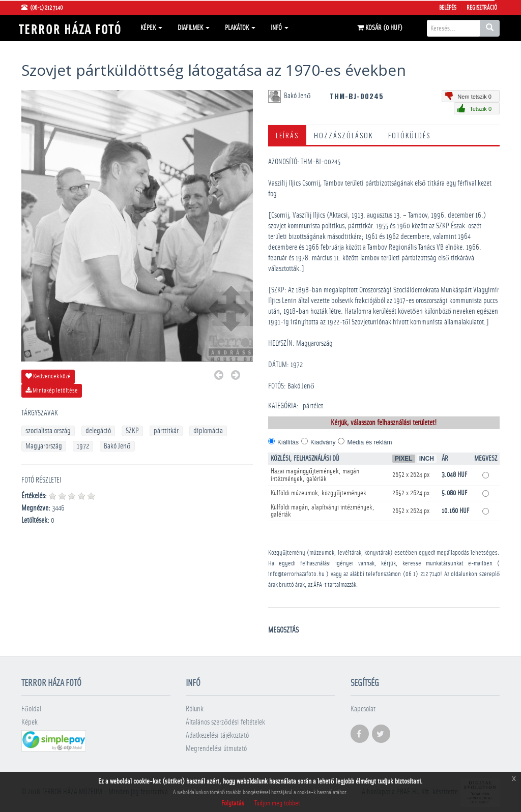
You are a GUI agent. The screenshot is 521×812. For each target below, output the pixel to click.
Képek (151, 28)
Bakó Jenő (117, 446)
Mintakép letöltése (52, 390)
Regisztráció (482, 8)
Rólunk (195, 709)
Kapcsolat (363, 709)
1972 (83, 446)
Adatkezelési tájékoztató (217, 735)
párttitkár (166, 431)
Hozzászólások (343, 135)
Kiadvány (323, 442)
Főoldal (31, 709)
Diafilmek (194, 28)
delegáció (98, 431)
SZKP (132, 431)
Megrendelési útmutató (216, 749)
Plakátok (240, 28)
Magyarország (44, 446)
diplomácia (208, 431)
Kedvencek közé (48, 376)
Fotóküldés (409, 135)
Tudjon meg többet (277, 803)
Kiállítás (288, 442)
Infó (280, 28)
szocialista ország (48, 431)
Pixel (404, 459)
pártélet (313, 406)
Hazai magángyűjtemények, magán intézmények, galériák (315, 475)
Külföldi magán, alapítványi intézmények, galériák (323, 511)
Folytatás (233, 803)
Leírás (287, 135)
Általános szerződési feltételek (225, 722)
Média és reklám (369, 442)
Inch (427, 459)
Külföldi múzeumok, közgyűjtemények (319, 493)
